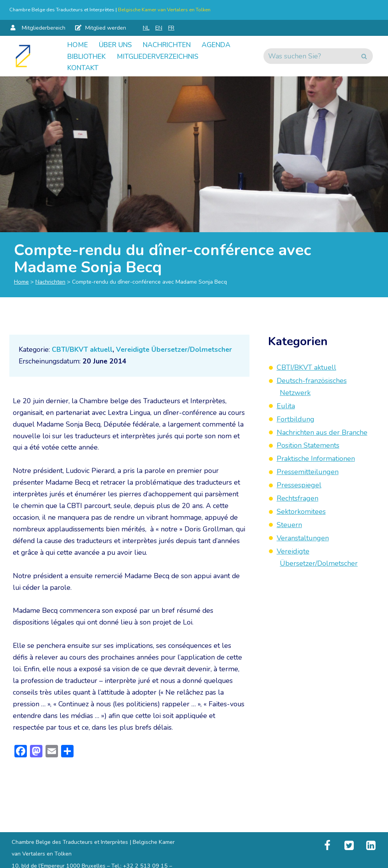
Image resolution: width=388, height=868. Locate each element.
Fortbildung (296, 420)
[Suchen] (311, 56)
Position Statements (308, 446)
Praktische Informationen (316, 459)
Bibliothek (129, 56)
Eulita (286, 406)
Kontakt (183, 68)
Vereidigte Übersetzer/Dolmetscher (177, 351)
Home (78, 45)
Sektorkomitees (301, 511)
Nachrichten (172, 45)
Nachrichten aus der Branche (322, 432)
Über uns (117, 45)
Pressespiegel (299, 485)
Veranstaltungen (303, 537)
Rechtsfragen (298, 498)
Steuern (289, 524)
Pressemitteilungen (308, 472)
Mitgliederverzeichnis (111, 68)
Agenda (83, 56)
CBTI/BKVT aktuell (83, 351)
